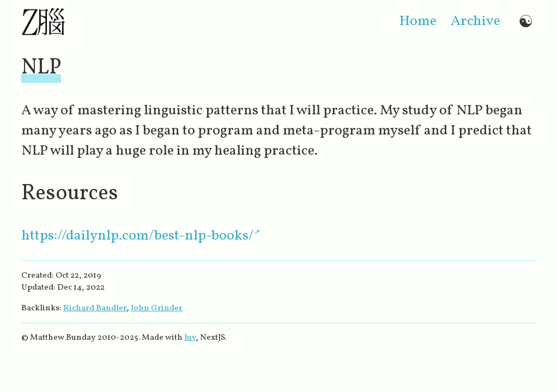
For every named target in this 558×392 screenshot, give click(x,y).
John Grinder (157, 308)
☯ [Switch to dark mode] (526, 22)
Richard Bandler (95, 308)
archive (475, 22)
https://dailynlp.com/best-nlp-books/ (138, 236)
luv (190, 338)
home (418, 22)
